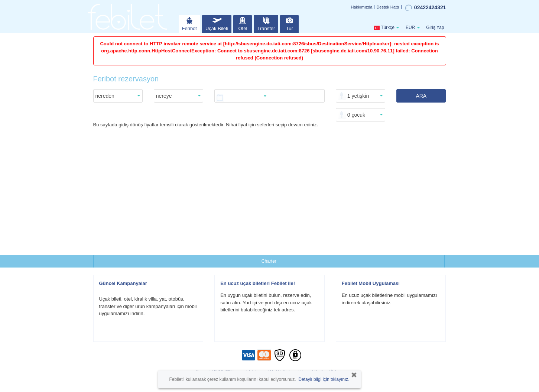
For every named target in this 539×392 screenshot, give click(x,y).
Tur (289, 23)
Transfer (266, 23)
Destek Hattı (388, 7)
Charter (269, 261)
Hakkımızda (361, 7)
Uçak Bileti (217, 23)
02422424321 (426, 8)
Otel (243, 23)
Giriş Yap (435, 27)
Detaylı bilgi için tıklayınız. (324, 379)
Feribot (189, 23)
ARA (421, 96)
